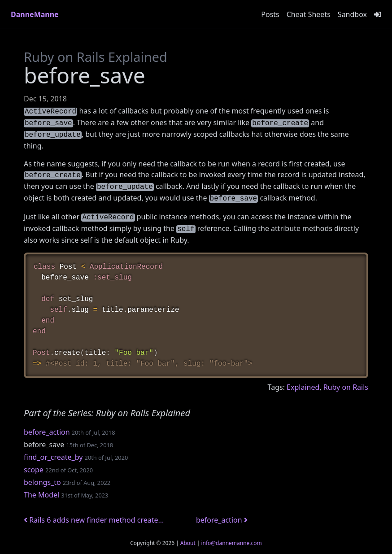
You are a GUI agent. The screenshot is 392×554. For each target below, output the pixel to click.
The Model (41, 495)
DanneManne (35, 14)
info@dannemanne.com (231, 543)
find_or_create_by (53, 457)
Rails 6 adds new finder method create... (94, 520)
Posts (270, 14)
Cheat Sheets (309, 14)
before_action (47, 432)
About (188, 543)
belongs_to (42, 482)
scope (34, 470)
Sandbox (352, 14)
